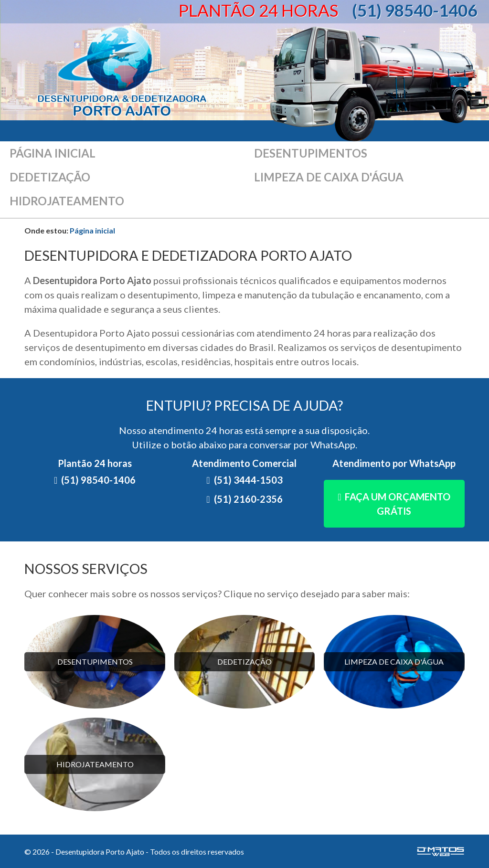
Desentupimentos (311, 153)
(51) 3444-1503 (248, 480)
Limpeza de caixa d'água (329, 177)
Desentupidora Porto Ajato (122, 72)
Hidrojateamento (67, 201)
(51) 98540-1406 (415, 10)
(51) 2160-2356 (248, 499)
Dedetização (50, 177)
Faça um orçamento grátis (398, 504)
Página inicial (53, 153)
